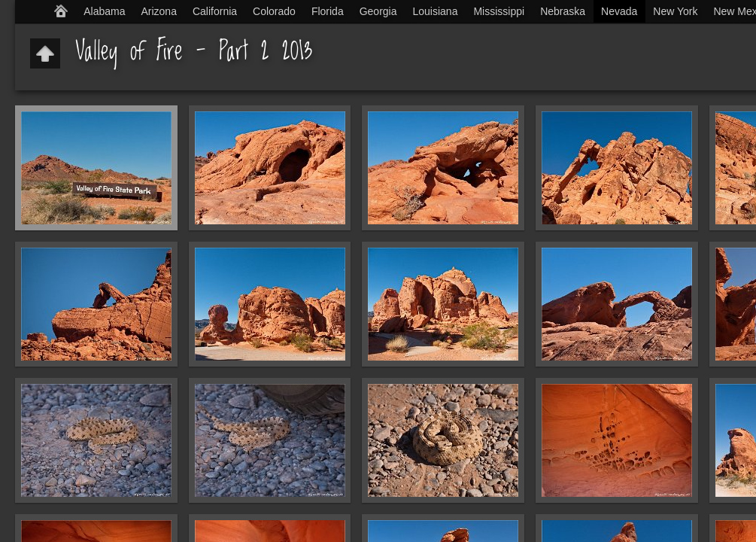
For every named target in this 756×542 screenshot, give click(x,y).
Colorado (274, 11)
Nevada (619, 11)
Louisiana (436, 11)
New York (675, 11)
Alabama (104, 11)
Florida (328, 11)
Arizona (158, 11)
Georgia (378, 11)
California (215, 11)
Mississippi (499, 11)
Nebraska (563, 11)
